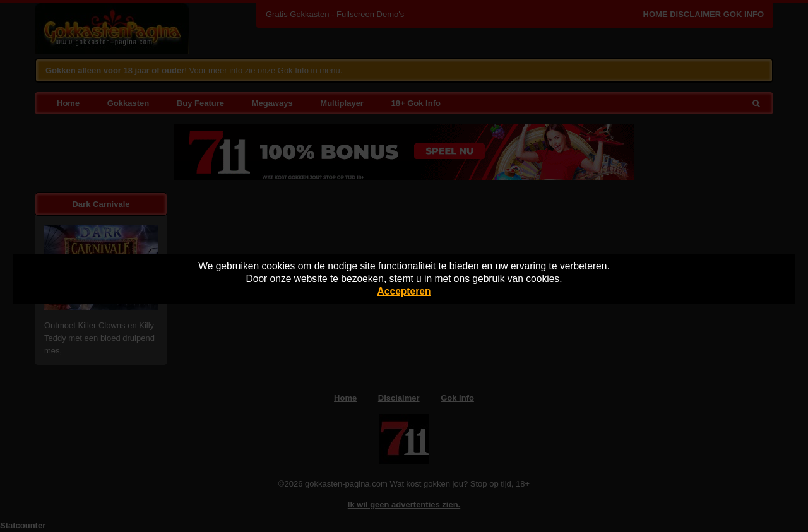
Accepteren (404, 291)
